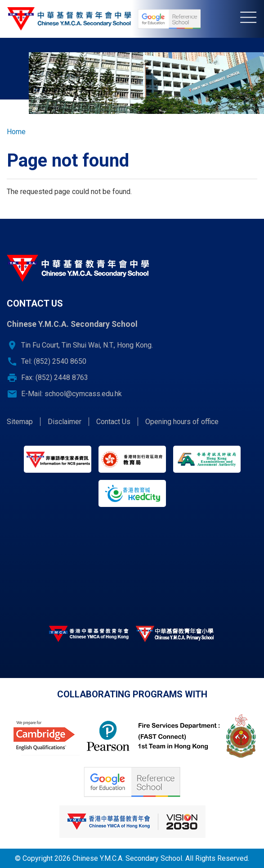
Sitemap (20, 422)
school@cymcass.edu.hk (83, 394)
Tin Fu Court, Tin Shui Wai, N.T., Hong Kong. (87, 345)
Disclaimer (65, 422)
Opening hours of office (182, 422)
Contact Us (113, 422)
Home (16, 132)
